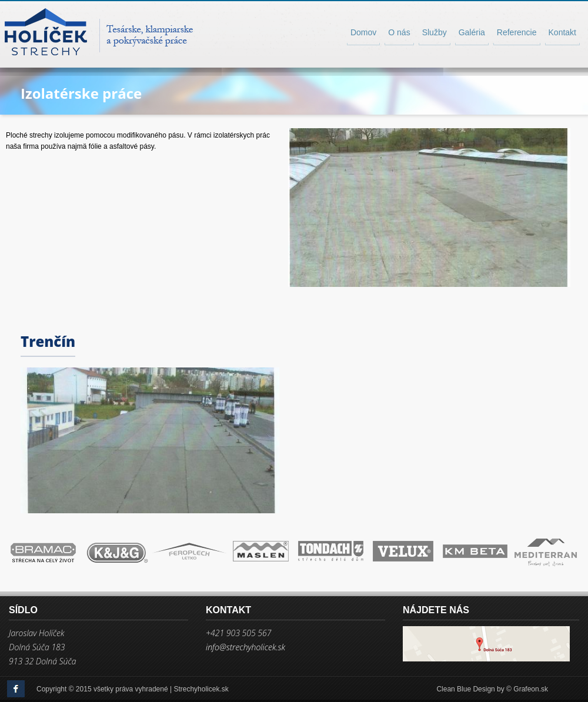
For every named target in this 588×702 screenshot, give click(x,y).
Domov (363, 32)
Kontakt (562, 32)
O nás (399, 32)
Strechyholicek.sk (201, 689)
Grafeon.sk (531, 689)
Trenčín (48, 341)
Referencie (517, 32)
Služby (435, 32)
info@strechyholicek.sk (245, 647)
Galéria (472, 32)
